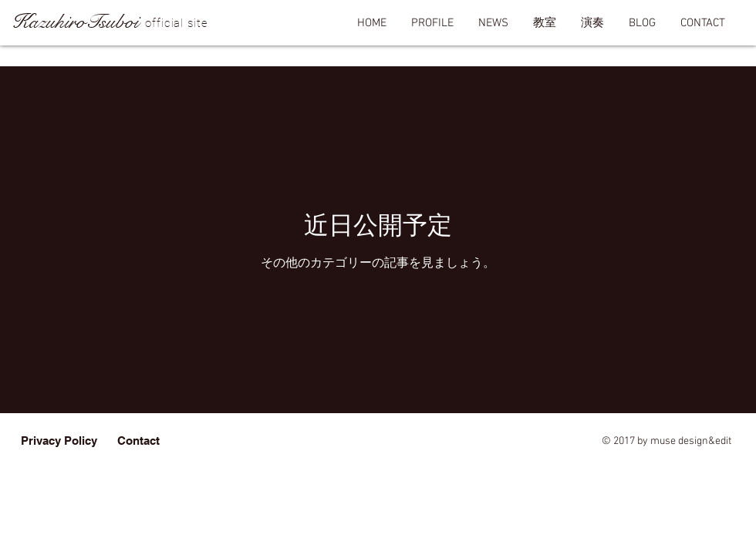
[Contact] (138, 440)
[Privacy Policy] (59, 440)
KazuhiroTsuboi (75, 22)
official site (177, 23)
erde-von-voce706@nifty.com (420, 441)
